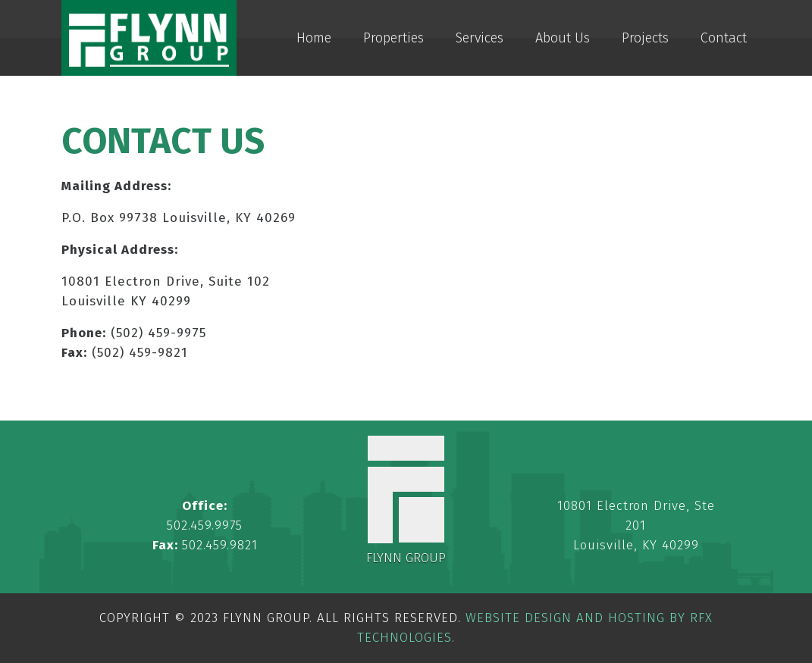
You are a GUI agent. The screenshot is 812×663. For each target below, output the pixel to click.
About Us (563, 38)
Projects (645, 38)
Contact (724, 38)
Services (480, 38)
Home (314, 38)
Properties (393, 38)
